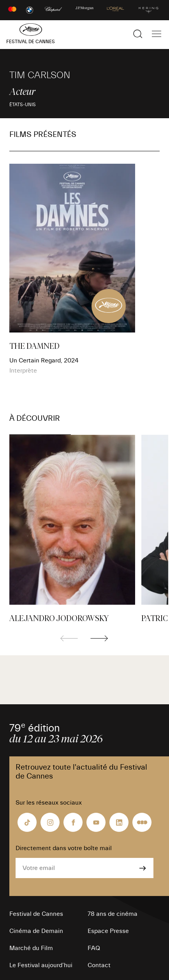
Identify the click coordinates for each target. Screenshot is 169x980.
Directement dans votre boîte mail (64, 848)
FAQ (94, 948)
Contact (99, 965)
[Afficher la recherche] (138, 34)
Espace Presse (108, 931)
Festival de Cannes (36, 914)
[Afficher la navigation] (157, 34)
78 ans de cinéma (113, 914)
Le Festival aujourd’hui (41, 965)
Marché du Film (31, 948)
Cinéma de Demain (36, 931)
